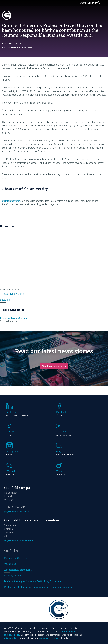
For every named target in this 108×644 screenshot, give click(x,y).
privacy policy (11, 638)
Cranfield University (88, 3)
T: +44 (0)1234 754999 (12, 294)
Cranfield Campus (18, 488)
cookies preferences (49, 638)
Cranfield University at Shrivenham (32, 520)
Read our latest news (54, 366)
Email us (5, 300)
